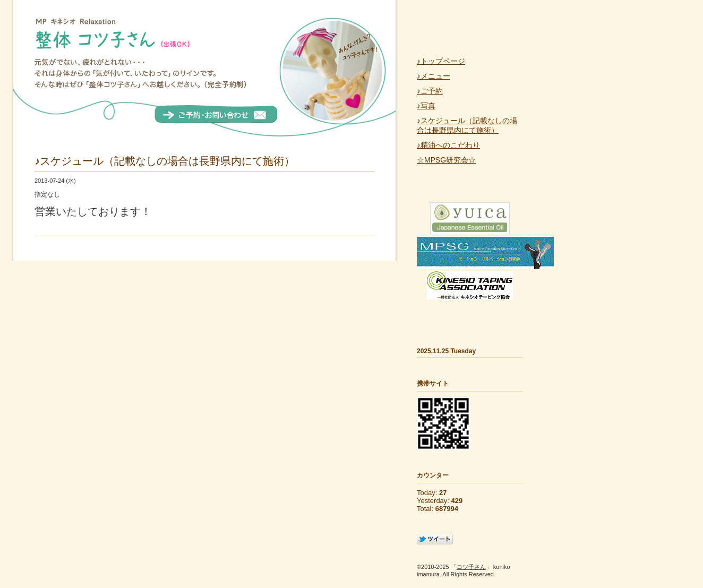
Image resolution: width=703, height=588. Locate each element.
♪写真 (426, 106)
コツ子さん (471, 567)
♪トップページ (441, 61)
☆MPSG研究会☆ (446, 160)
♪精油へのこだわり (448, 145)
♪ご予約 (430, 91)
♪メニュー (434, 76)
